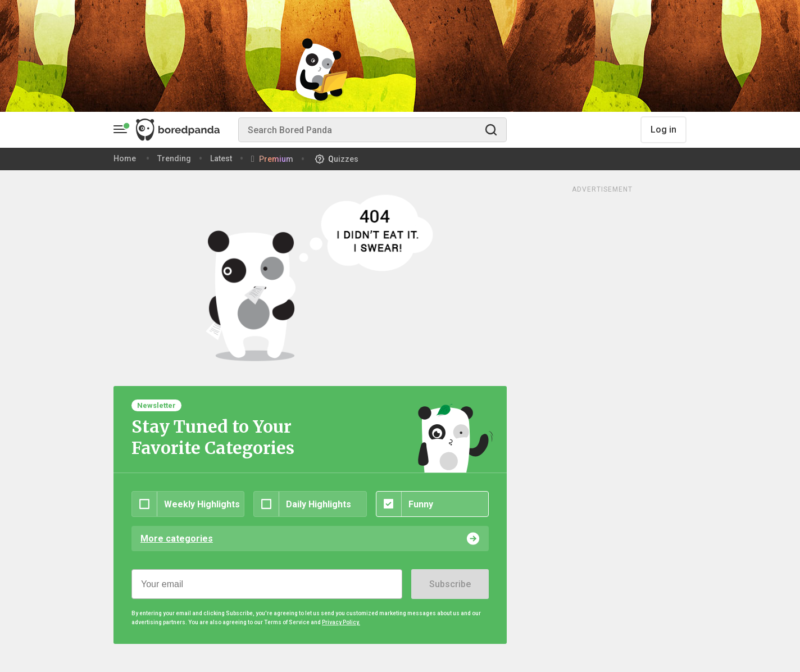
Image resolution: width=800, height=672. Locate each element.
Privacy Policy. (341, 622)
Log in (663, 130)
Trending (174, 158)
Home (125, 158)
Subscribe (450, 584)
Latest (221, 158)
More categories (177, 539)
